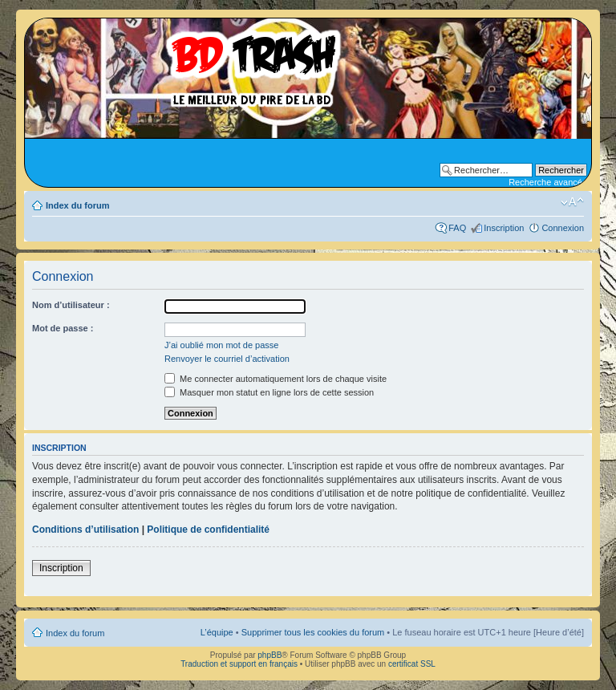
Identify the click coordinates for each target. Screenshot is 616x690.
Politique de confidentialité (208, 530)
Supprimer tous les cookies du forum (313, 632)
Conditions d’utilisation (85, 530)
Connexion (563, 228)
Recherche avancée (548, 182)
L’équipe (217, 632)
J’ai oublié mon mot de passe (221, 345)
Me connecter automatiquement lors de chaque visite (276, 379)
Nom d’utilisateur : (71, 305)
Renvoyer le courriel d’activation (227, 359)
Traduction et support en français (239, 664)
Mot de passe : (63, 328)
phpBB (269, 655)
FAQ (457, 228)
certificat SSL (412, 664)
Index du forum (77, 205)
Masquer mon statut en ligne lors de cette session (269, 392)
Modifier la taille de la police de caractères (572, 202)
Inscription (504, 228)
